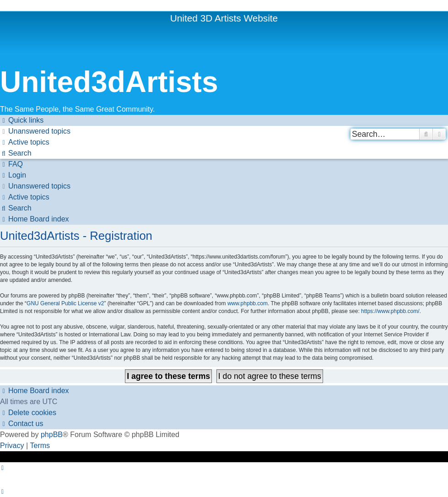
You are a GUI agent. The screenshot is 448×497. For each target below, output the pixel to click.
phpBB (52, 435)
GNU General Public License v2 (65, 303)
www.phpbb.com (248, 303)
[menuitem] (35, 131)
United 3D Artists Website (224, 18)
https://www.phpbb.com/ (390, 311)
